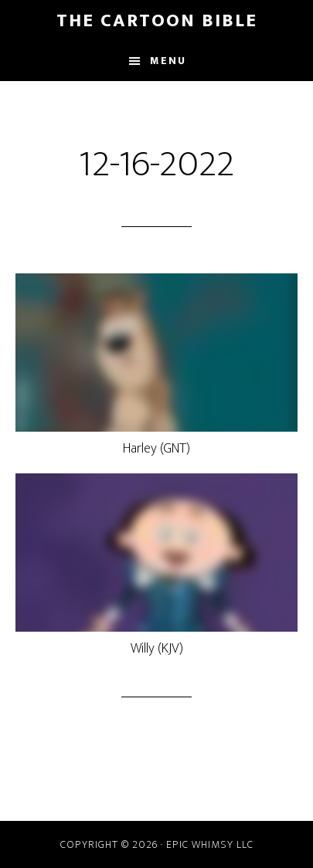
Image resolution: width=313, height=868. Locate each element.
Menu (168, 61)
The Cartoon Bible (157, 21)
